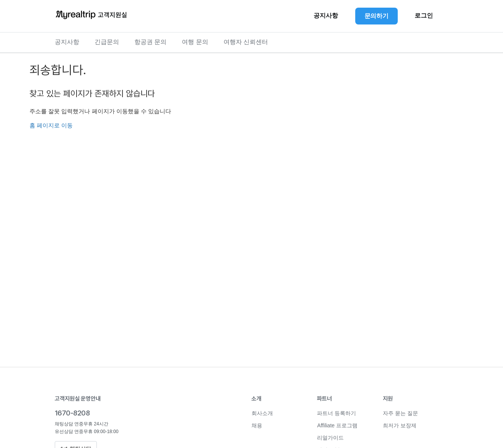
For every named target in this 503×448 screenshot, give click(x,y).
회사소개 (262, 413)
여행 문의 (195, 42)
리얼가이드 (330, 438)
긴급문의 (107, 42)
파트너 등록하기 (336, 413)
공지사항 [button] (326, 16)
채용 (257, 425)
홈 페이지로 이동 (51, 125)
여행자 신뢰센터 (246, 42)
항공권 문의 (150, 42)
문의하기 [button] (376, 16)
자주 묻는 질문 (400, 413)
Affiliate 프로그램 (337, 425)
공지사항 (67, 42)
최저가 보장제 (400, 425)
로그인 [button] (424, 16)
